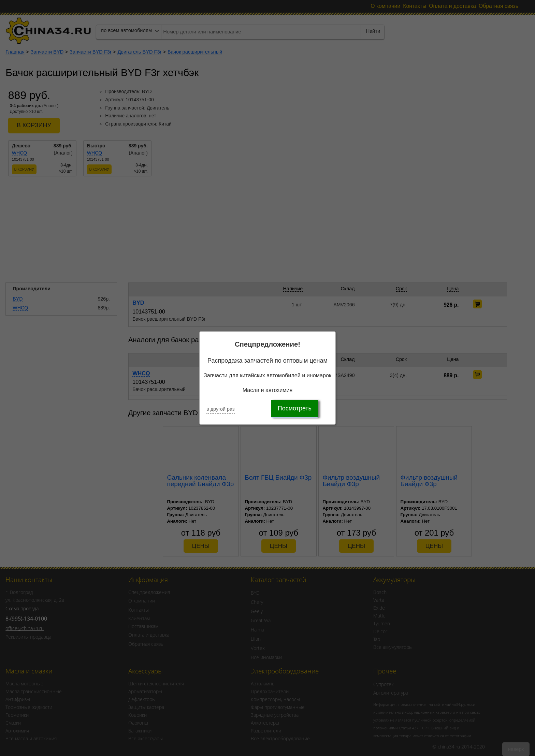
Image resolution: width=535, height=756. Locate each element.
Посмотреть (295, 408)
